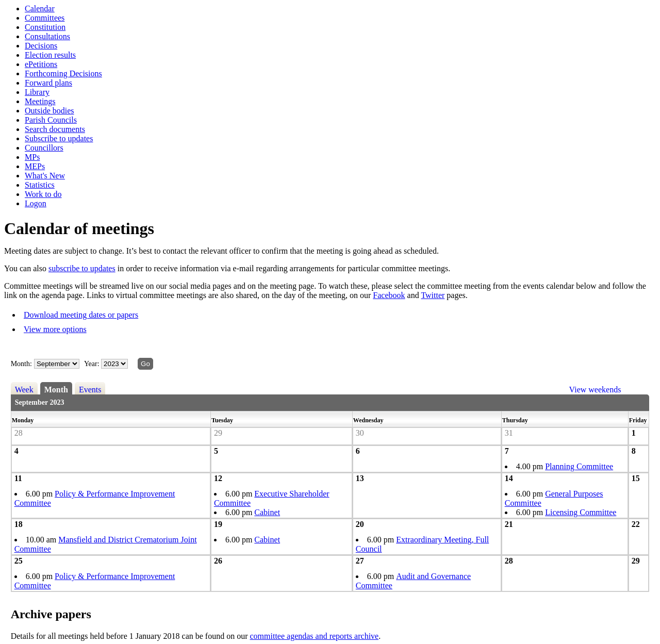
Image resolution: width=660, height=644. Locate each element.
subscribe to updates (82, 268)
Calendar (40, 9)
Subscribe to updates (59, 138)
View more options (55, 329)
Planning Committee (579, 466)
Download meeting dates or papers (81, 315)
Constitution (45, 27)
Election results (50, 55)
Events (90, 390)
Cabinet (267, 512)
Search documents (55, 129)
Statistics (40, 185)
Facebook (389, 295)
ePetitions (41, 64)
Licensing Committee (581, 512)
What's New (45, 176)
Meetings (40, 101)
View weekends (595, 390)
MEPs (35, 166)
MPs (32, 157)
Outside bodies (49, 111)
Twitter (433, 295)
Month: (21, 364)
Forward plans (48, 83)
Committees (45, 18)
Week (24, 390)
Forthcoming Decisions (63, 73)
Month (56, 390)
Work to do (43, 194)
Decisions (41, 46)
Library (37, 92)
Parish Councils (51, 120)
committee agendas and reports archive (315, 636)
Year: (93, 364)
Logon (36, 203)
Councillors (44, 148)
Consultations (47, 36)
